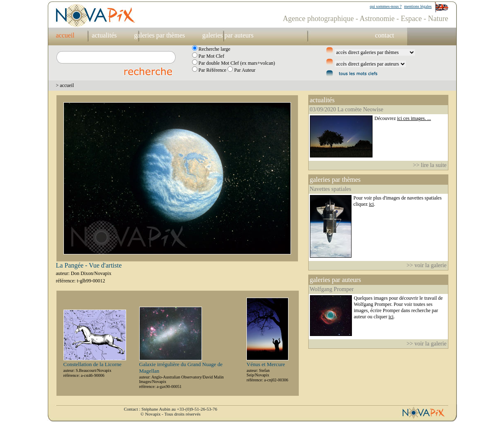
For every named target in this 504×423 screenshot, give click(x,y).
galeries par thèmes (159, 35)
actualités (104, 35)
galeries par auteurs (228, 35)
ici (371, 204)
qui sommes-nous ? (386, 6)
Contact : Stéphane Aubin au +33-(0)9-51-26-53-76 (171, 409)
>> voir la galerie (426, 265)
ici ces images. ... (414, 118)
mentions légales (418, 6)
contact (384, 35)
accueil (65, 35)
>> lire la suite (430, 165)
